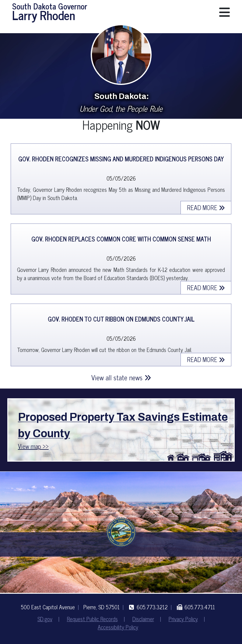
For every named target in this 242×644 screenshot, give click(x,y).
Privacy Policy (183, 619)
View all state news (121, 377)
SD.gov (45, 619)
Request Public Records (92, 619)
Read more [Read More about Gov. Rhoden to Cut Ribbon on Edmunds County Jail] (206, 359)
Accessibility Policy (118, 627)
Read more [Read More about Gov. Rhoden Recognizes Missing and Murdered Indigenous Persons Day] (206, 208)
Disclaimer (143, 619)
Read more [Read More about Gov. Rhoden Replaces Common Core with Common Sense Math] (206, 288)
